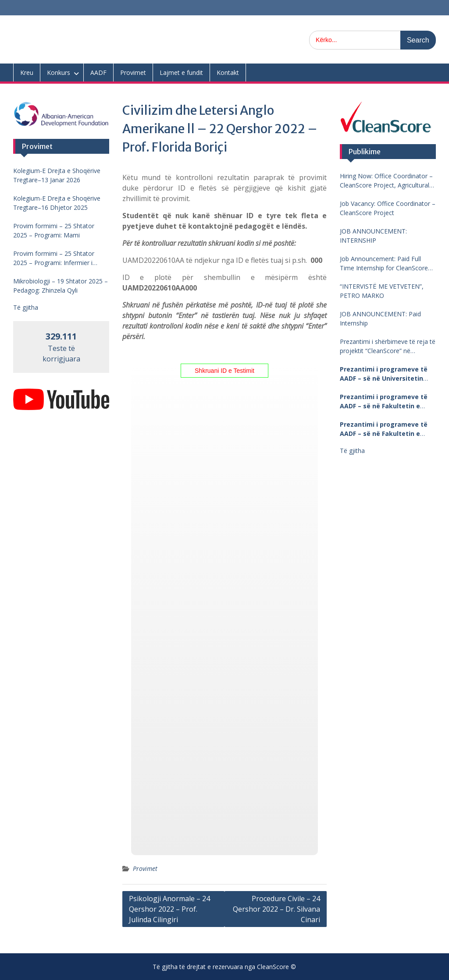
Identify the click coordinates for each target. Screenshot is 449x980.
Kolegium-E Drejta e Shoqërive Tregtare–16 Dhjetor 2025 (57, 203)
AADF (98, 73)
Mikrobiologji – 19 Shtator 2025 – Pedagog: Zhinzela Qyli (61, 286)
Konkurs (59, 73)
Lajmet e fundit (181, 73)
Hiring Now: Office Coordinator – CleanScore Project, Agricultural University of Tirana (386, 181)
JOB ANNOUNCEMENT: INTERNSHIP (373, 236)
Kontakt (228, 73)
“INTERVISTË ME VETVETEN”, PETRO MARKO (382, 291)
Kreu (27, 73)
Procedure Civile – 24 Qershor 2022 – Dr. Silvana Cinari (276, 909)
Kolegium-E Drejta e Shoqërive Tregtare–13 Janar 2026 (57, 175)
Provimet (133, 73)
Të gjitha (352, 451)
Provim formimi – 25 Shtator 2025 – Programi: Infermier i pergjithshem (54, 258)
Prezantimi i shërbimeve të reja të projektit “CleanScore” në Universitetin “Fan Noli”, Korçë (388, 346)
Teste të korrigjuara (61, 348)
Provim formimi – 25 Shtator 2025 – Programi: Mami (54, 230)
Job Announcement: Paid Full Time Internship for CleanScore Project (384, 264)
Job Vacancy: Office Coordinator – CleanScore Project (388, 208)
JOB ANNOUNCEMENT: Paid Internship (380, 318)
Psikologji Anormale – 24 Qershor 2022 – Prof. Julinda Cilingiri (169, 909)
